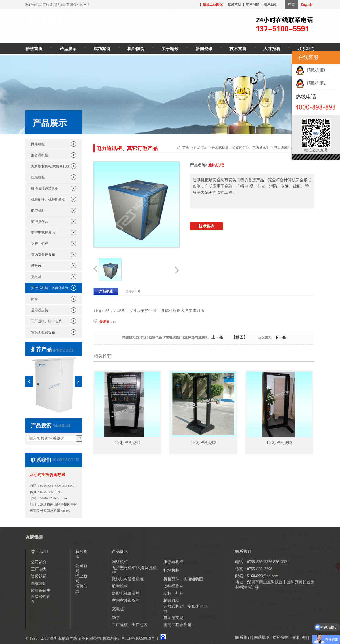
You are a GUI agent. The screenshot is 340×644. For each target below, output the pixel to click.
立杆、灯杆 (40, 244)
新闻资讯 (204, 49)
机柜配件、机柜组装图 (48, 199)
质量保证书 (41, 591)
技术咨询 (207, 226)
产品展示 (68, 49)
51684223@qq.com (53, 498)
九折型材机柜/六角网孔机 (50, 166)
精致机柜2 (311, 83)
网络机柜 (38, 144)
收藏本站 (234, 5)
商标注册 (39, 583)
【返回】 (239, 337)
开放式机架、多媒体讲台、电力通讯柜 (241, 148)
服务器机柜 (40, 155)
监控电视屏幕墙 (43, 233)
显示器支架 (40, 310)
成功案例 (102, 49)
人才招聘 (272, 49)
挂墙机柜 (38, 177)
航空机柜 (38, 211)
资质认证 (39, 576)
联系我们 (271, 5)
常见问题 (252, 5)
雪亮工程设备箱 (43, 332)
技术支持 (238, 49)
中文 (292, 5)
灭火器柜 (265, 338)
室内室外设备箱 (43, 255)
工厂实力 (39, 569)
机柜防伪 (136, 49)
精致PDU (38, 266)
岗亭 (35, 299)
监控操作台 (40, 222)
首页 (186, 148)
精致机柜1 (311, 70)
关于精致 (170, 49)
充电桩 (36, 277)
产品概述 (106, 291)
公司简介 (39, 562)
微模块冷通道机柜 (45, 188)
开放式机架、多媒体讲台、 (52, 288)
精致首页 (34, 49)
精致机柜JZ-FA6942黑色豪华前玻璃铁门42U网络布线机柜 (165, 338)
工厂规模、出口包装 (46, 321)
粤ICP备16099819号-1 (140, 638)
